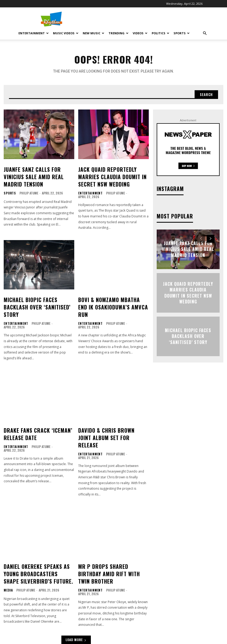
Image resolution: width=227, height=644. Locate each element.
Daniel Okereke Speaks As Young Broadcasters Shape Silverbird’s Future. (37, 536)
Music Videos (66, 33)
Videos (140, 33)
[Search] (206, 94)
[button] (205, 33)
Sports (182, 33)
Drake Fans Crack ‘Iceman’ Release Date (38, 411)
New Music (93, 33)
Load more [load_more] (76, 597)
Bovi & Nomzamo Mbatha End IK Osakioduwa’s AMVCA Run (108, 294)
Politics (161, 33)
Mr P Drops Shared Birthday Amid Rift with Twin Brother (112, 533)
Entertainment (34, 33)
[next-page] (211, 237)
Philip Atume (28, 182)
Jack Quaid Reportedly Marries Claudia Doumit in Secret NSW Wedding (109, 174)
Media (8, 551)
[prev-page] (201, 237)
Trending (119, 33)
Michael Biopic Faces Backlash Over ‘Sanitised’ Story (34, 294)
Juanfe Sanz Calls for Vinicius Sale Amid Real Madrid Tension (39, 171)
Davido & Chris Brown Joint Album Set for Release (112, 411)
